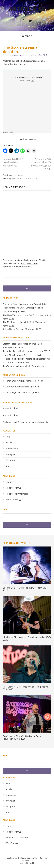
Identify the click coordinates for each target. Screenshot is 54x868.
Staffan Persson (11, 344)
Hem (8, 437)
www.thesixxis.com (27, 139)
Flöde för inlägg (13, 488)
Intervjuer (10, 455)
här (46, 422)
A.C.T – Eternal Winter (34, 355)
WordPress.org (13, 500)
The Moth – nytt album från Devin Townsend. (24, 322)
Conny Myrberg (20, 55)
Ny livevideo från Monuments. (13, 162)
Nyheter (19, 175)
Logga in (10, 482)
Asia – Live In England (13, 329)
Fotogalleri (11, 460)
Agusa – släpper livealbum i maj (18, 304)
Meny (28, 36)
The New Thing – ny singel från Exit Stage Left (25, 315)
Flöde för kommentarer (17, 494)
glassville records (19, 178)
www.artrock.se (11, 408)
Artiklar (9, 443)
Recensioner (12, 449)
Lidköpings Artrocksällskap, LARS (22, 393)
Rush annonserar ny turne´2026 (35, 351)
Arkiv (8, 466)
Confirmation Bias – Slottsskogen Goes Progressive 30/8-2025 (22, 737)
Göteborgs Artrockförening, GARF (22, 387)
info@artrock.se (11, 415)
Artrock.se (27, 9)
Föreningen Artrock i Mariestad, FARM (24, 381)
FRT (34, 863)
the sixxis (33, 178)
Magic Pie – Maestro (35, 366)
